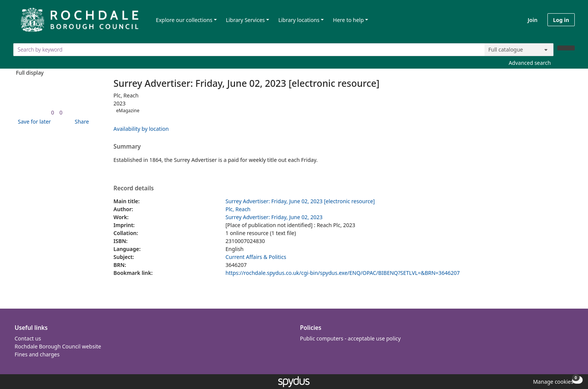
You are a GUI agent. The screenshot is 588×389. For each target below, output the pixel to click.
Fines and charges (37, 354)
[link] (53, 112)
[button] (33, 122)
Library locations (299, 20)
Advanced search (530, 63)
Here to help (348, 20)
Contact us (28, 338)
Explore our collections (184, 20)
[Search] (566, 48)
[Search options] (519, 50)
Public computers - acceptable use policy (350, 338)
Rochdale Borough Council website (58, 346)
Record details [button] (133, 188)
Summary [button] (127, 147)
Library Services (245, 20)
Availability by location (141, 129)
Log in (561, 20)
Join (533, 20)
